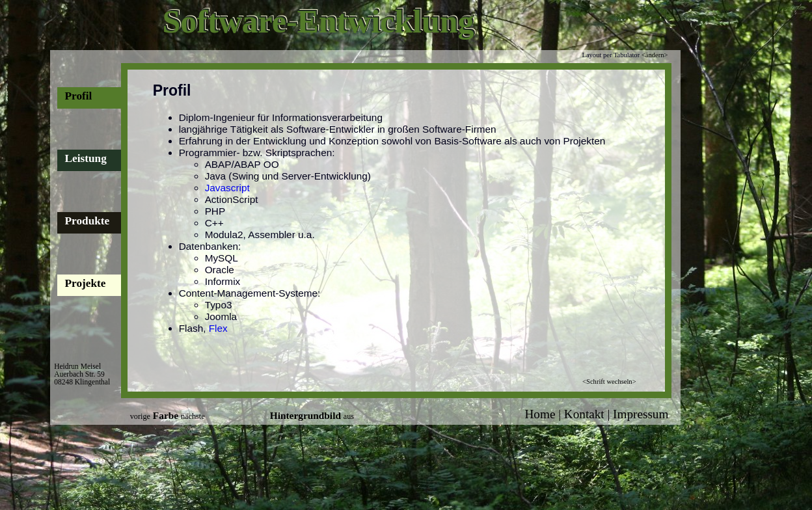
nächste (193, 416)
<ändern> (655, 55)
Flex (218, 328)
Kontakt (584, 414)
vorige (140, 416)
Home (540, 414)
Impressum (641, 414)
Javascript (227, 188)
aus (349, 416)
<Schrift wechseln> (609, 382)
